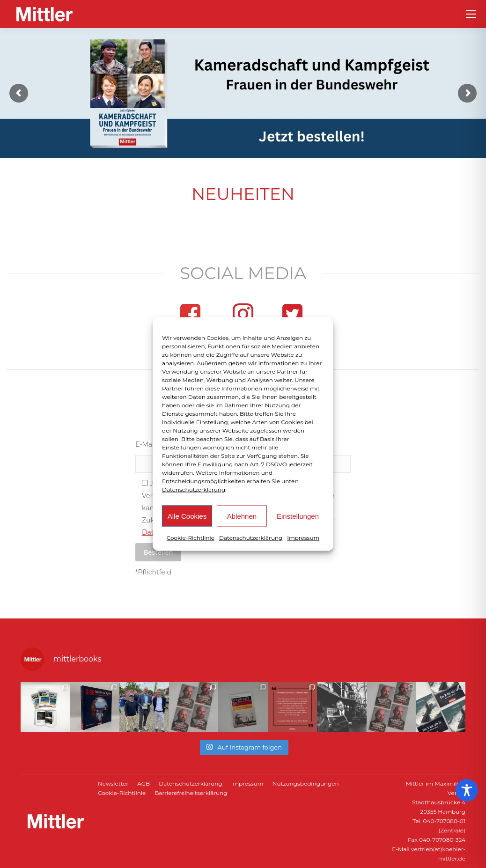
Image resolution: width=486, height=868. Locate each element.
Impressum (303, 538)
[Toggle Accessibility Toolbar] (467, 790)
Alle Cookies (187, 516)
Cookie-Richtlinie (191, 538)
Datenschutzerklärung (194, 489)
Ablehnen (242, 516)
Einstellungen (298, 516)
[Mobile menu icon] (471, 14)
